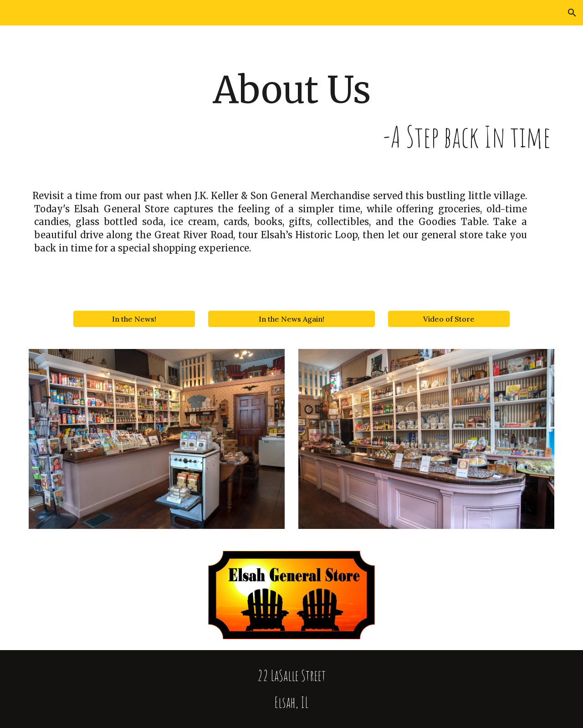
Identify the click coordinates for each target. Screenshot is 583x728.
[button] (572, 13)
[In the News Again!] (291, 319)
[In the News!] (134, 319)
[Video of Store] (449, 319)
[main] (291, 112)
